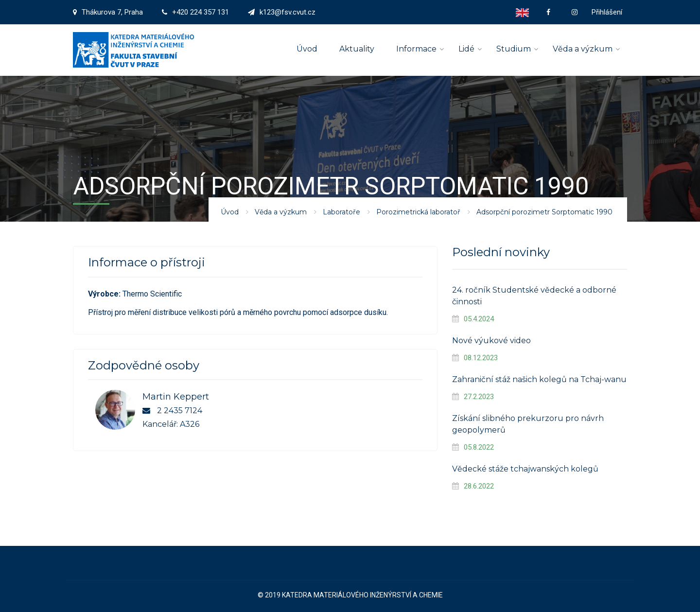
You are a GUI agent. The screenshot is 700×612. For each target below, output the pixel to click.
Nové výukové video (491, 341)
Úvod (307, 49)
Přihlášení (607, 12)
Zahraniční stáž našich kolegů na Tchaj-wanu (539, 379)
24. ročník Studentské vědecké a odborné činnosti (534, 296)
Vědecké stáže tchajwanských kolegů (525, 469)
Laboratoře (341, 212)
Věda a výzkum (583, 49)
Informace (416, 49)
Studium (514, 49)
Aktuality (357, 49)
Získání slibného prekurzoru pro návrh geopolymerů (528, 424)
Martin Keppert (176, 397)
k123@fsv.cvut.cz (288, 12)
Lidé (466, 49)
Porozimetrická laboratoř (418, 212)
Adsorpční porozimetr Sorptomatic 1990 (544, 212)
